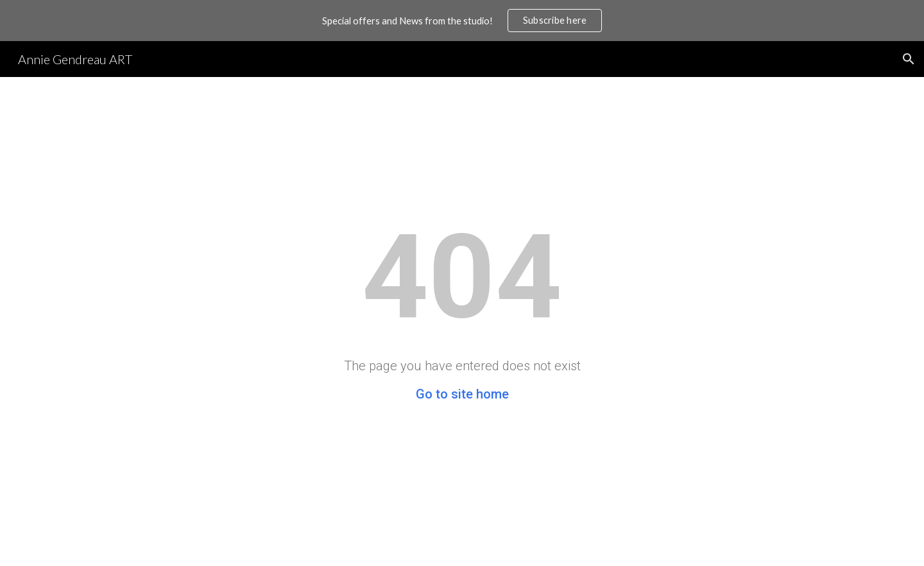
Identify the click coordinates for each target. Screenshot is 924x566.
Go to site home (462, 394)
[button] (909, 59)
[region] (462, 21)
